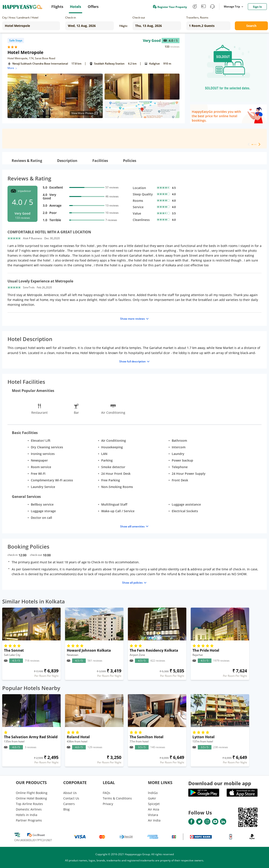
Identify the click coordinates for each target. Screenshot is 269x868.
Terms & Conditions (117, 798)
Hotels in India (27, 815)
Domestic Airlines (29, 809)
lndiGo (153, 793)
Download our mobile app (220, 783)
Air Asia (154, 809)
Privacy (108, 804)
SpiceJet (154, 804)
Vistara (153, 815)
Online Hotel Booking (31, 798)
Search (251, 26)
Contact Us (71, 798)
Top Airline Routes (29, 804)
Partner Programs (29, 820)
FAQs (106, 793)
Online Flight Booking (32, 793)
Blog (66, 809)
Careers (69, 804)
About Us (70, 793)
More (12, 68)
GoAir (152, 798)
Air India (154, 820)
